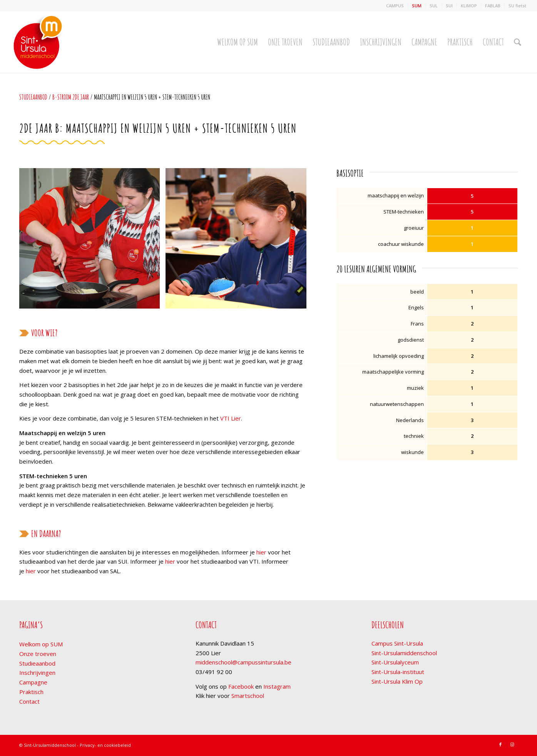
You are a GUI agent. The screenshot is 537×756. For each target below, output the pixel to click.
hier (261, 552)
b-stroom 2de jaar (71, 97)
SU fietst (517, 6)
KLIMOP (469, 6)
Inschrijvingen (37, 673)
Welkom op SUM (41, 644)
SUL (434, 6)
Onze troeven (38, 654)
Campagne (33, 682)
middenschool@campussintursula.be (243, 662)
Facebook (241, 686)
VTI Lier (231, 418)
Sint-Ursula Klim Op (397, 681)
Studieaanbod (33, 97)
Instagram (277, 686)
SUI (449, 6)
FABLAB (493, 6)
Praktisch (31, 692)
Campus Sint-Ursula (397, 643)
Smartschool (248, 696)
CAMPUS (395, 6)
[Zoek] (518, 42)
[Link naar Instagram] (512, 744)
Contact (29, 701)
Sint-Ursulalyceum (395, 662)
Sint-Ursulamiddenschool (404, 653)
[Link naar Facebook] (500, 744)
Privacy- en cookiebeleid (105, 745)
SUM (417, 6)
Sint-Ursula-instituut (398, 672)
